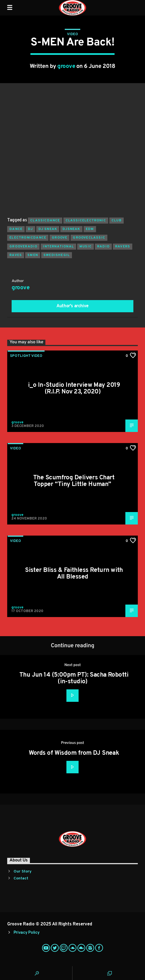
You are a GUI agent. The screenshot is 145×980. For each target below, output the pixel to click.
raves (16, 255)
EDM (90, 229)
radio (103, 247)
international (58, 247)
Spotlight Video (26, 356)
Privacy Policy (27, 933)
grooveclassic (89, 238)
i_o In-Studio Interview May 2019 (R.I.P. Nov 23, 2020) (74, 389)
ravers (123, 247)
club (116, 221)
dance (16, 229)
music (86, 247)
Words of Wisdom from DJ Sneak (74, 753)
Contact (21, 878)
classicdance (45, 221)
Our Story (23, 872)
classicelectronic (86, 221)
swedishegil (57, 255)
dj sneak (48, 229)
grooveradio (23, 247)
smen (33, 255)
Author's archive (72, 306)
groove (66, 66)
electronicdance (28, 238)
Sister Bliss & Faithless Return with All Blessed (74, 574)
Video (72, 34)
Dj (30, 229)
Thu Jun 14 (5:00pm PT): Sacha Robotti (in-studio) (74, 678)
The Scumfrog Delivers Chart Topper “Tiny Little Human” (74, 481)
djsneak (71, 229)
